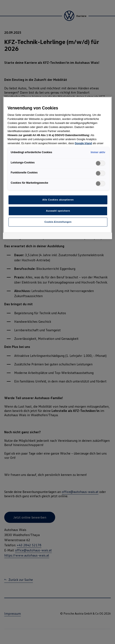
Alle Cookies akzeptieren (58, 200)
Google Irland (83, 143)
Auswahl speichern (58, 211)
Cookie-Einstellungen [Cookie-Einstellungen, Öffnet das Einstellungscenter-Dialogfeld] (58, 222)
